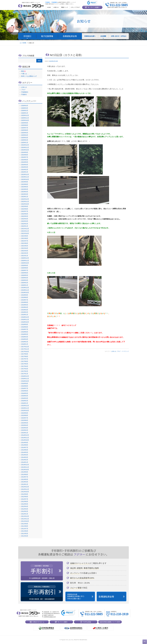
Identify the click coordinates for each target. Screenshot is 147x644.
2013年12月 (25, 465)
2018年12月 (25, 317)
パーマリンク (125, 351)
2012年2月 (25, 511)
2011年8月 (25, 526)
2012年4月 (25, 506)
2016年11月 (25, 379)
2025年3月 (25, 138)
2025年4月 (25, 135)
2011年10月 (25, 521)
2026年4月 (25, 106)
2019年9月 (25, 295)
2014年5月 (25, 452)
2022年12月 (25, 199)
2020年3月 (25, 280)
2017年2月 (25, 371)
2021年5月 (25, 246)
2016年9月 (25, 383)
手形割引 (24, 95)
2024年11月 (25, 147)
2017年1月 (25, 374)
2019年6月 (25, 302)
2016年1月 (25, 403)
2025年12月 (25, 115)
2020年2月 (25, 283)
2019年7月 (25, 300)
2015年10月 (25, 410)
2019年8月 (25, 297)
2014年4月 (25, 455)
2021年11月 (25, 231)
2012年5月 (25, 504)
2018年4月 (25, 337)
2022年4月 (25, 219)
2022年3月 (25, 221)
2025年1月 (25, 143)
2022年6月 (25, 214)
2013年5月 (25, 479)
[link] (92, 3)
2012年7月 (25, 499)
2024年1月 (25, 172)
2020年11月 (25, 261)
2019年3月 (25, 310)
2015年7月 (25, 418)
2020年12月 (25, 258)
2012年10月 (25, 492)
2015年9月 (25, 413)
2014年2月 (25, 460)
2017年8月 (25, 356)
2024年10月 (25, 150)
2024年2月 (25, 170)
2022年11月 (25, 201)
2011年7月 (25, 529)
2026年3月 (25, 108)
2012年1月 (25, 514)
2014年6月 (25, 450)
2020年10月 (25, 263)
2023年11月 (25, 177)
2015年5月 (25, 423)
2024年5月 (25, 162)
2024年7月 (25, 157)
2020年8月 (25, 268)
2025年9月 (25, 123)
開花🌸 (24, 71)
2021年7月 (25, 241)
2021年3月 (25, 251)
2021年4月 (25, 248)
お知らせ (114, 351)
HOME (24, 43)
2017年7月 (25, 359)
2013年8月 (25, 474)
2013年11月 (25, 467)
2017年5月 (25, 364)
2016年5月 (25, 393)
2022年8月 (25, 209)
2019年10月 (25, 292)
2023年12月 (25, 174)
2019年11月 (25, 290)
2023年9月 (25, 182)
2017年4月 (25, 366)
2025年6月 (25, 130)
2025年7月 (25, 128)
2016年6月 (25, 391)
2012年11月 (25, 489)
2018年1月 (25, 344)
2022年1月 (25, 226)
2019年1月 (25, 315)
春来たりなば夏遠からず (29, 76)
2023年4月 (25, 192)
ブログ (119, 351)
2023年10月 (25, 179)
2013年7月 (25, 477)
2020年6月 (25, 273)
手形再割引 (25, 92)
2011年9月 (25, 524)
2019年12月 (25, 288)
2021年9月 (25, 236)
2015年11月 (25, 408)
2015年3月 (25, 428)
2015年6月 (25, 420)
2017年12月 (25, 347)
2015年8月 (25, 415)
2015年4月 (25, 425)
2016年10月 (25, 381)
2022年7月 (25, 211)
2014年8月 (25, 445)
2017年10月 (25, 352)
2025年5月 (25, 133)
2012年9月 (25, 494)
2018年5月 (25, 334)
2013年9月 (25, 472)
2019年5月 (25, 305)
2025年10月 (25, 120)
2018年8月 (25, 327)
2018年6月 (25, 332)
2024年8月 (25, 155)
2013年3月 (25, 482)
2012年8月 (25, 497)
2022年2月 (25, 224)
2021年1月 (25, 256)
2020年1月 (25, 285)
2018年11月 (25, 319)
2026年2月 (25, 110)
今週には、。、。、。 (28, 74)
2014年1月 (25, 462)
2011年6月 (25, 531)
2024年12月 (25, 145)
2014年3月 (25, 457)
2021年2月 (25, 253)
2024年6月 (25, 160)
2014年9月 (25, 443)
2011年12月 (25, 516)
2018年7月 (25, 329)
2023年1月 (25, 197)
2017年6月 (25, 361)
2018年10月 (25, 322)
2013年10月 (25, 470)
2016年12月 (25, 376)
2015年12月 (25, 406)
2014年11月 (25, 438)
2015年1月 (25, 433)
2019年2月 (25, 312)
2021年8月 (25, 238)
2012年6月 (25, 501)
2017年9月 (25, 354)
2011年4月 (25, 536)
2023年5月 (25, 189)
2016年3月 (25, 398)
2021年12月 (25, 229)
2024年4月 (25, 165)
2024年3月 (25, 167)
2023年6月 (25, 187)
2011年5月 (25, 534)
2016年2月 (25, 401)
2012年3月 (25, 509)
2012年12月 (25, 487)
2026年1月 (25, 113)
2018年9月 (25, 324)
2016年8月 (25, 386)
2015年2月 (25, 430)
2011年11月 (25, 519)
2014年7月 (25, 447)
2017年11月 (25, 349)
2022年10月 (25, 204)
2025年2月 (25, 140)
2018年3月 (25, 339)
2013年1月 (25, 484)
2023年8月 (25, 184)
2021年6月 (25, 243)
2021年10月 (25, 233)
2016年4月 (25, 396)
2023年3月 (25, 194)
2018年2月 (25, 342)
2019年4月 (25, 307)
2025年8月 (25, 125)
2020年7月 (25, 270)
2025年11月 (25, 118)
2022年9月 (25, 206)
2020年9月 (25, 265)
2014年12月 (25, 435)
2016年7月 (25, 388)
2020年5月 (25, 275)
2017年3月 (25, 369)
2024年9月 (25, 152)
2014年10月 (25, 440)
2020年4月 (25, 278)
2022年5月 (25, 216)
